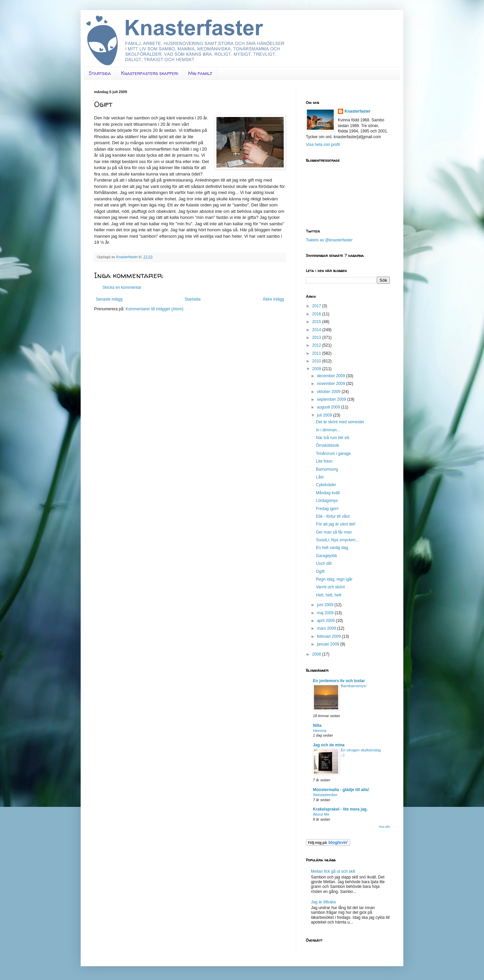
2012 (317, 345)
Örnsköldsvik (328, 445)
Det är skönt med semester (340, 422)
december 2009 (332, 376)
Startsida (100, 73)
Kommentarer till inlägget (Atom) (154, 309)
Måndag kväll (328, 493)
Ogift (320, 572)
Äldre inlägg (273, 299)
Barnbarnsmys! (354, 686)
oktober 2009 (329, 392)
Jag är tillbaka (323, 902)
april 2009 (326, 621)
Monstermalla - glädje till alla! (341, 790)
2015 (317, 322)
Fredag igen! (327, 509)
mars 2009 (327, 628)
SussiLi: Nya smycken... (337, 540)
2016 (317, 314)
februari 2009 (329, 636)
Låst (320, 477)
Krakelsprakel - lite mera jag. (340, 809)
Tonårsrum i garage (333, 454)
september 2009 (332, 399)
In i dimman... (328, 430)
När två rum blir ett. (333, 438)
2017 (317, 306)
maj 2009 (326, 613)
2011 (317, 353)
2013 (317, 338)
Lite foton (324, 461)
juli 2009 (325, 415)
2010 (317, 361)
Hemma (320, 731)
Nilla (317, 726)
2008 (317, 654)
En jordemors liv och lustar (339, 681)
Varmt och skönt (330, 587)
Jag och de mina (329, 745)
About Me (321, 814)
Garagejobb (327, 556)
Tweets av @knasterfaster (329, 240)
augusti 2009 (329, 407)
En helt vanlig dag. (333, 548)
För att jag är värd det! (336, 524)
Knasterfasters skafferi (150, 73)
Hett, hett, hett (329, 595)
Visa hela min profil (323, 145)
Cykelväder (326, 485)
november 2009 (332, 384)
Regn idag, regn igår (334, 579)
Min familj (200, 73)
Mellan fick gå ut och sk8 (333, 871)
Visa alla (384, 827)
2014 (317, 330)
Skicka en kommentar (122, 287)
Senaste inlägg (109, 299)
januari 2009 (329, 644)
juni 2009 (326, 605)
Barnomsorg (327, 469)
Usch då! (324, 563)
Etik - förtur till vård (333, 516)
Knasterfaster (357, 111)
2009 (317, 369)
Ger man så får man (334, 532)
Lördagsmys (327, 501)
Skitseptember (325, 795)
